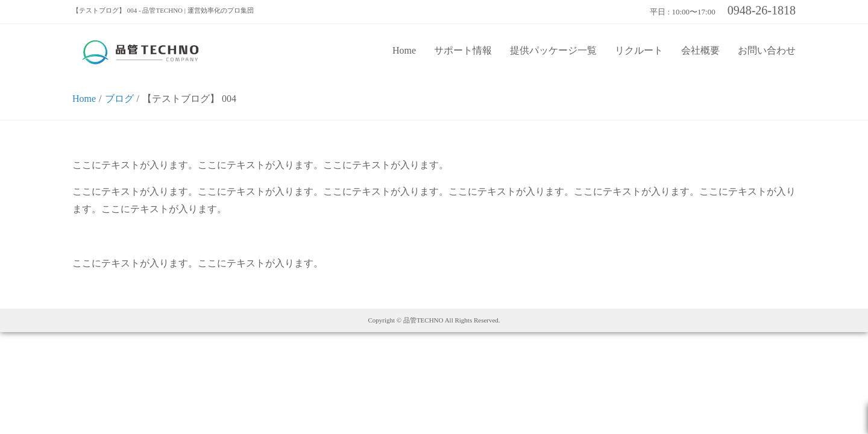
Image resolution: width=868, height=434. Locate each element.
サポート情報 (463, 50)
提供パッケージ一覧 (553, 50)
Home (404, 50)
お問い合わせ (767, 50)
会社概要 (700, 50)
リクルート (639, 50)
